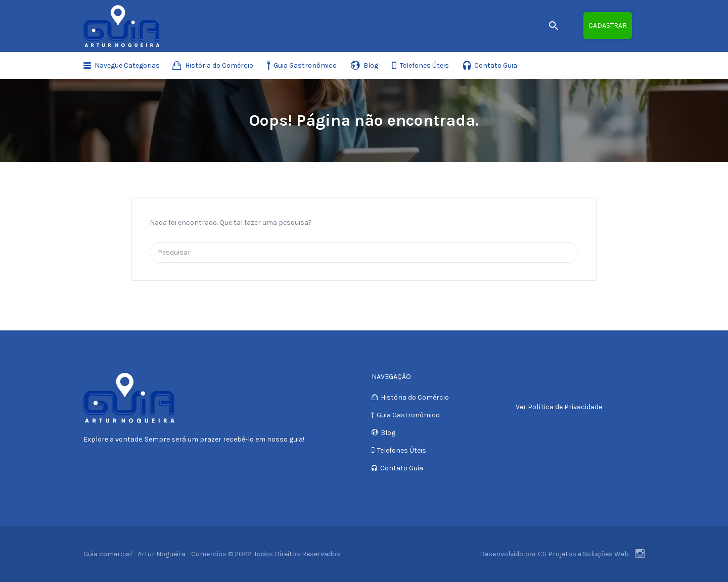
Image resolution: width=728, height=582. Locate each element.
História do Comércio (219, 65)
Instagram (640, 554)
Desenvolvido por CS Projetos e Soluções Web (554, 554)
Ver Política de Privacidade (559, 407)
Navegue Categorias (127, 65)
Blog (371, 65)
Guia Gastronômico (305, 65)
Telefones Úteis (424, 65)
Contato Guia (496, 65)
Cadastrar (608, 26)
